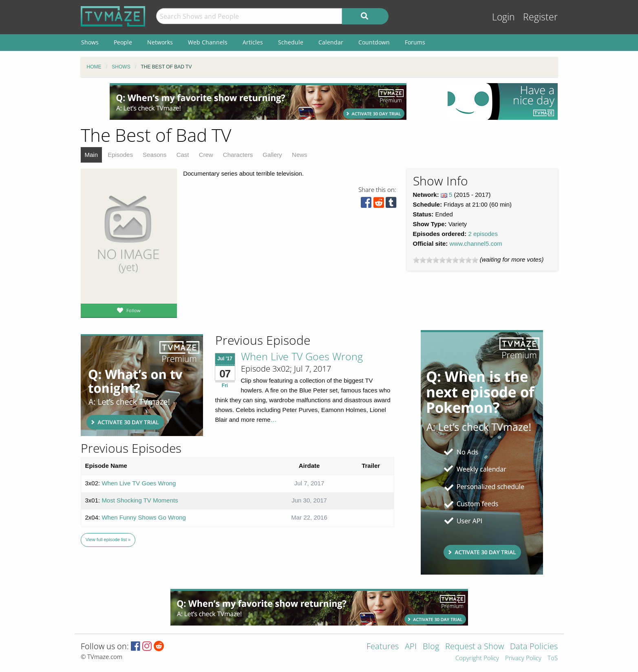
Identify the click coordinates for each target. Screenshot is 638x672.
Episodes (120, 155)
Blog (431, 647)
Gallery (272, 155)
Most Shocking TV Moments (140, 500)
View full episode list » (108, 540)
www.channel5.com (476, 243)
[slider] (446, 260)
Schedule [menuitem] (291, 42)
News (300, 155)
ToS (553, 658)
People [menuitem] (123, 42)
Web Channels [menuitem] (208, 42)
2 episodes (483, 234)
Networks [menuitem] (160, 42)
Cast (183, 155)
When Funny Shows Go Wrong (143, 517)
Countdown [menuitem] (374, 42)
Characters (238, 155)
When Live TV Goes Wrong (302, 356)
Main (92, 155)
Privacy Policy (523, 658)
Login (503, 17)
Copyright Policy (477, 658)
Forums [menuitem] (415, 42)
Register (540, 17)
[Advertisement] (258, 101)
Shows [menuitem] (90, 42)
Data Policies (534, 647)
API (411, 647)
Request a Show (475, 647)
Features (383, 647)
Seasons (155, 155)
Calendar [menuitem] (331, 42)
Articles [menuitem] (253, 42)
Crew (206, 155)
